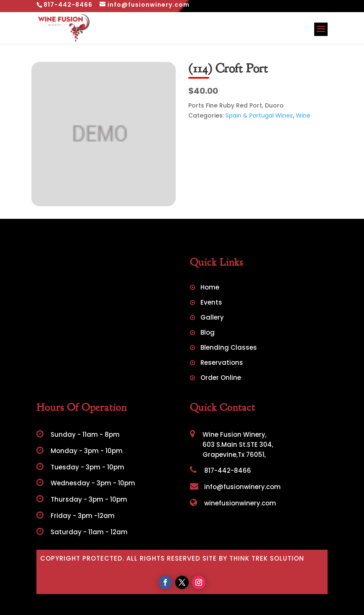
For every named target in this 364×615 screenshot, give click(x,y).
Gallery (212, 318)
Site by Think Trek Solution (253, 558)
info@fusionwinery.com (235, 487)
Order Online (221, 378)
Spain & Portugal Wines (259, 115)
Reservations (222, 363)
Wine (303, 115)
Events (211, 303)
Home (210, 288)
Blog (208, 333)
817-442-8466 (220, 470)
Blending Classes (229, 348)
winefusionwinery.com (233, 503)
